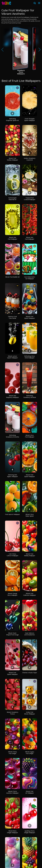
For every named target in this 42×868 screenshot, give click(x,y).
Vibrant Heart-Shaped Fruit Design (12, 634)
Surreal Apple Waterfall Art (12, 199)
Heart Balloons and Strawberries (30, 634)
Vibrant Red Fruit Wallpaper (30, 238)
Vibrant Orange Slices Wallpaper (12, 594)
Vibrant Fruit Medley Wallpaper (12, 159)
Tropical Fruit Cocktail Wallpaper (30, 199)
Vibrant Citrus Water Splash (30, 515)
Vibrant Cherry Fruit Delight (12, 753)
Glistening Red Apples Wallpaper (12, 476)
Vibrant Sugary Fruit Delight (30, 753)
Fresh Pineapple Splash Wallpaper (30, 120)
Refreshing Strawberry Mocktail (30, 396)
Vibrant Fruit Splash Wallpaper (30, 317)
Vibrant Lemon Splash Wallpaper (12, 357)
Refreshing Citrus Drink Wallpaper (30, 357)
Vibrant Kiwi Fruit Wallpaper (12, 238)
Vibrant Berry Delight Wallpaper (12, 832)
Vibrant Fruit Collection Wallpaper (30, 594)
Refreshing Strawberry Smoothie (12, 436)
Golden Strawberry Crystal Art (30, 159)
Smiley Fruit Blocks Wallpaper (30, 713)
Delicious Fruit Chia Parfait (12, 317)
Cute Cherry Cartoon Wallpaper (12, 555)
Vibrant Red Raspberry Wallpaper (12, 396)
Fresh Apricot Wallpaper (12, 514)
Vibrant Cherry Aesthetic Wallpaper (12, 792)
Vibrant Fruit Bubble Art (12, 277)
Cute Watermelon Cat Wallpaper (30, 278)
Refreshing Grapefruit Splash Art (12, 120)
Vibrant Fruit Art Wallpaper (30, 792)
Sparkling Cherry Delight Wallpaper (30, 832)
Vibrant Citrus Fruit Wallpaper (30, 436)
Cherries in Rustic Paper (30, 673)
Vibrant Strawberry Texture (12, 713)
